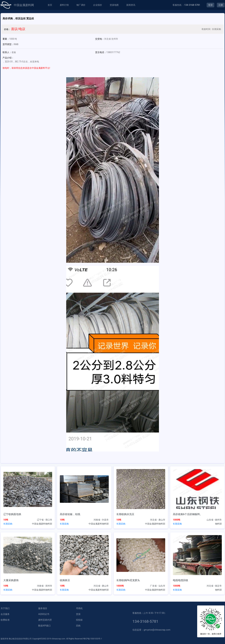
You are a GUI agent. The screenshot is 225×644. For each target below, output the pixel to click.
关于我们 (5, 608)
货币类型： (8, 44)
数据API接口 (44, 626)
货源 (78, 614)
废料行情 (64, 5)
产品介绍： (8, 58)
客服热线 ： (186, 5)
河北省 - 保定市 (214, 586)
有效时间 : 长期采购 (211, 29)
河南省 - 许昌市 (101, 520)
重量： (6, 39)
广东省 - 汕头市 (158, 586)
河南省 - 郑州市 (45, 586)
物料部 (218, 524)
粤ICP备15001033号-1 (93, 639)
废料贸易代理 (45, 620)
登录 (210, 5)
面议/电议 (18, 29)
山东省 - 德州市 (214, 520)
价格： (7, 29)
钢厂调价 (81, 5)
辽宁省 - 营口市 (45, 520)
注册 (221, 5)
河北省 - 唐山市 (158, 520)
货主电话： (101, 52)
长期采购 (8, 524)
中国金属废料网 (24, 5)
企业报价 (98, 5)
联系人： (7, 52)
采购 (78, 626)
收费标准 (5, 620)
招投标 (79, 620)
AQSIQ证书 (44, 614)
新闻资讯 (131, 5)
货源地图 (114, 5)
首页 (50, 5)
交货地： (100, 39)
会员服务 (5, 614)
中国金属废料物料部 (42, 524)
